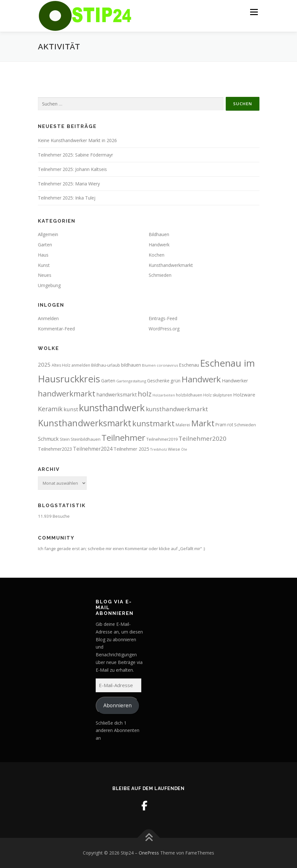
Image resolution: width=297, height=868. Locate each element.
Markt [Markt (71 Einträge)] (203, 423)
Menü (254, 12)
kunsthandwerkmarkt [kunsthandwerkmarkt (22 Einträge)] (177, 409)
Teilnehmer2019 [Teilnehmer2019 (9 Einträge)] (162, 439)
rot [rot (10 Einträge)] (230, 425)
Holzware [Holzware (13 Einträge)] (244, 395)
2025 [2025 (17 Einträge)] (44, 365)
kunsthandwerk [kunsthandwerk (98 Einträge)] (112, 408)
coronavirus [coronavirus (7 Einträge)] (167, 365)
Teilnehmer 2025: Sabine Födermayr (75, 155)
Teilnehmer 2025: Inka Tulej (67, 198)
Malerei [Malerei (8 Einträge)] (183, 425)
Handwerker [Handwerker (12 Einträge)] (235, 380)
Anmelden (48, 318)
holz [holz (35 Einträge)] (145, 394)
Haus (43, 255)
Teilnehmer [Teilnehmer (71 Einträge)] (123, 438)
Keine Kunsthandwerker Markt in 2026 (77, 140)
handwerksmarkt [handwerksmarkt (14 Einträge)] (117, 395)
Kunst (44, 265)
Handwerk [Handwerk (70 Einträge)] (201, 379)
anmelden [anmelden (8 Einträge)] (81, 365)
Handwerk (159, 245)
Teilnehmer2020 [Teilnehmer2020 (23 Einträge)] (202, 438)
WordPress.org (164, 329)
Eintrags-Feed (163, 318)
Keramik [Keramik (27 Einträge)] (50, 409)
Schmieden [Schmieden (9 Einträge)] (245, 425)
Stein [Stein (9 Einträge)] (65, 439)
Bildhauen (159, 234)
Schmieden (160, 275)
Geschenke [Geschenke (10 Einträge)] (158, 381)
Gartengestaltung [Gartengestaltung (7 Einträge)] (131, 381)
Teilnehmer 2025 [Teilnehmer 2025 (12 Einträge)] (131, 449)
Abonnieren (118, 705)
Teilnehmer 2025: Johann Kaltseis (72, 169)
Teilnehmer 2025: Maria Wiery (69, 184)
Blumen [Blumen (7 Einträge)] (149, 365)
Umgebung (49, 285)
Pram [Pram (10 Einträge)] (221, 425)
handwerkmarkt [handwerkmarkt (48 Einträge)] (67, 394)
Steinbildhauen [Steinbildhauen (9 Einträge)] (86, 439)
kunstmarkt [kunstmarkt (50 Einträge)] (153, 423)
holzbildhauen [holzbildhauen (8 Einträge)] (189, 395)
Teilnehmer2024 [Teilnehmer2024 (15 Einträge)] (93, 449)
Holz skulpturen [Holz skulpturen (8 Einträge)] (218, 395)
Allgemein (48, 234)
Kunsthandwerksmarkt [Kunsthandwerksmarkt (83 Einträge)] (85, 423)
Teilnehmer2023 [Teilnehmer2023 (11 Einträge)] (55, 449)
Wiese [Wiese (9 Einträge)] (174, 449)
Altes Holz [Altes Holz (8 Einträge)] (61, 365)
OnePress (149, 853)
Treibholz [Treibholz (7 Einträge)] (158, 449)
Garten (45, 245)
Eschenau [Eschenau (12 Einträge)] (189, 365)
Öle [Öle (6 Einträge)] (184, 449)
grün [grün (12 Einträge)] (175, 380)
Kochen (157, 255)
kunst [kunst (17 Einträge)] (71, 409)
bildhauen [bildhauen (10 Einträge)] (131, 365)
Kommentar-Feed (56, 329)
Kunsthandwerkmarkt (171, 265)
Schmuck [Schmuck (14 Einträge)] (48, 439)
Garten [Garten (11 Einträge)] (108, 381)
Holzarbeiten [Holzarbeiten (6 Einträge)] (164, 395)
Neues (45, 275)
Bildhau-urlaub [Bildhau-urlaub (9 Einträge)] (106, 365)
